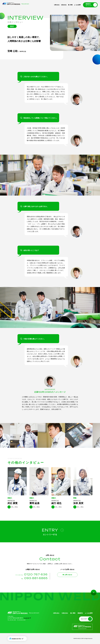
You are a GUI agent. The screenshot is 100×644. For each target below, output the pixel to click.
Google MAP (27, 618)
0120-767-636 (36, 574)
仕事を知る (57, 5)
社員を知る (64, 5)
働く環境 (70, 5)
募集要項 (80, 613)
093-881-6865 (36, 578)
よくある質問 (77, 5)
